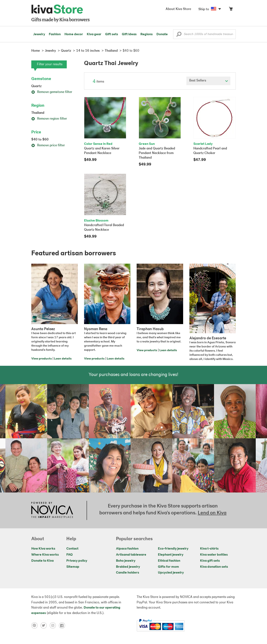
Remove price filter (48, 145)
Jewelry (39, 34)
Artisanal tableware (131, 555)
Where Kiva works (45, 555)
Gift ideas (129, 34)
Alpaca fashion (127, 549)
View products (42, 359)
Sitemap (73, 567)
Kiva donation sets (214, 567)
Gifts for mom (168, 567)
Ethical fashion (169, 561)
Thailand (38, 113)
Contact (72, 549)
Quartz (36, 86)
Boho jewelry (126, 561)
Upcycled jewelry (171, 573)
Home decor (74, 34)
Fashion (55, 34)
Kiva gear (94, 34)
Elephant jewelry (171, 555)
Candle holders (128, 573)
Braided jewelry (128, 567)
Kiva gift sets (210, 561)
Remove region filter (49, 119)
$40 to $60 (40, 140)
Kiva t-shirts (209, 549)
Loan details (63, 359)
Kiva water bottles (214, 555)
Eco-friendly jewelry (173, 549)
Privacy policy (77, 561)
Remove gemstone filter (52, 92)
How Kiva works (43, 549)
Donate (162, 34)
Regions (147, 34)
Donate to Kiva (42, 561)
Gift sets (112, 34)
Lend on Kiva (212, 513)
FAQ (69, 555)
